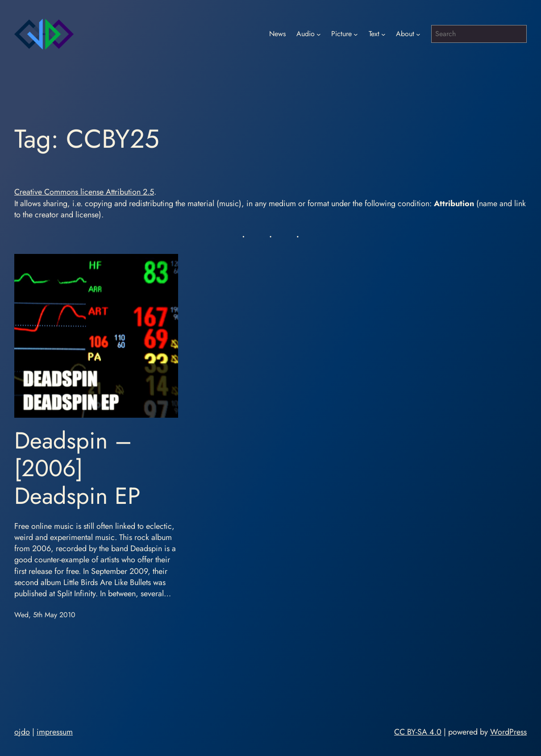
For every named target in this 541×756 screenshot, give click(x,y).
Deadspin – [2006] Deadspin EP (77, 468)
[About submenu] (418, 34)
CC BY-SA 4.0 (418, 732)
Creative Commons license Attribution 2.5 (84, 192)
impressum (55, 732)
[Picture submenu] (356, 34)
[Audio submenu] (319, 34)
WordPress (508, 732)
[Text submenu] (383, 34)
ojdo (22, 732)
